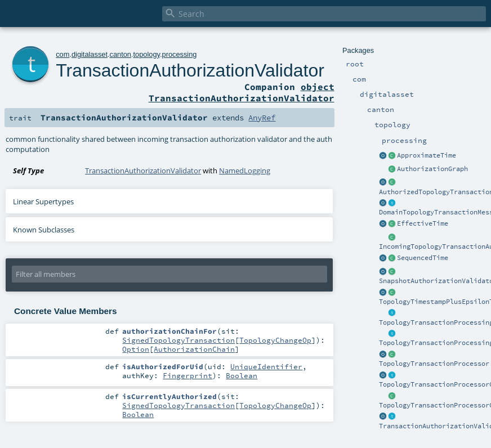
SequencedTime (423, 258)
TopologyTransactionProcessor (434, 364)
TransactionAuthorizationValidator (190, 70)
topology (147, 54)
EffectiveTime (423, 223)
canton (120, 54)
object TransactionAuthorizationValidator (242, 92)
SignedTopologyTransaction (178, 340)
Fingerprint (188, 375)
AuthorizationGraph (432, 169)
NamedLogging (245, 171)
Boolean (242, 375)
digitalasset (90, 54)
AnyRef (262, 118)
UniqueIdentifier (266, 366)
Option (136, 349)
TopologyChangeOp (275, 340)
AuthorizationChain (194, 349)
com (63, 54)
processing (180, 54)
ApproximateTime (427, 155)
